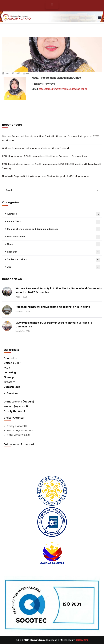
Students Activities (54, 260)
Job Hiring (10, 372)
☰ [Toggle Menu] (52, 5)
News (54, 244)
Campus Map (12, 387)
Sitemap (9, 377)
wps (54, 267)
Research (54, 252)
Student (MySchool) (16, 406)
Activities (54, 214)
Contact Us (11, 358)
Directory (9, 382)
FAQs (7, 368)
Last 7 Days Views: (18, 431)
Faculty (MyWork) (14, 411)
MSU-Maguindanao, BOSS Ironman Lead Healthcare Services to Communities (45, 156)
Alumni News (54, 222)
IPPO (28, 73)
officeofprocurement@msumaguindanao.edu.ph (63, 89)
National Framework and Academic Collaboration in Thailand (35, 148)
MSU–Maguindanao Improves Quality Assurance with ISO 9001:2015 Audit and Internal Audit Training (52, 166)
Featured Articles (54, 237)
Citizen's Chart (13, 363)
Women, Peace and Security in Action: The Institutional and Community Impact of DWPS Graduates (51, 138)
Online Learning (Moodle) (19, 402)
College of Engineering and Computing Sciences (54, 229)
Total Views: (14, 435)
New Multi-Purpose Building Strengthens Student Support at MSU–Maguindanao (46, 176)
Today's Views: (16, 426)
